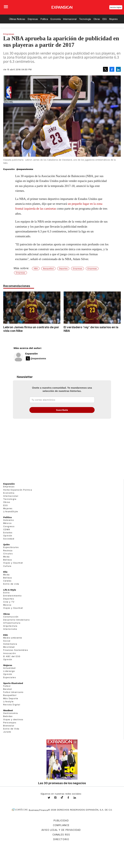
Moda (6, 557)
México (7, 523)
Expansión (31, 354)
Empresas (33, 19)
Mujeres (114, 19)
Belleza (8, 560)
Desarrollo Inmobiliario (16, 620)
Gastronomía (10, 713)
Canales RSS (61, 835)
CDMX (7, 529)
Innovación (10, 653)
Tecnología (85, 19)
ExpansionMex (71, 798)
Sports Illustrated (13, 683)
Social (7, 641)
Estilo (6, 593)
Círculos (8, 554)
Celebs (7, 581)
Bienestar (9, 726)
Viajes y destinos (13, 720)
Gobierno (9, 520)
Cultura (7, 566)
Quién (6, 544)
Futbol (7, 686)
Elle (5, 572)
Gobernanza (10, 644)
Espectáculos (11, 547)
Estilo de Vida (11, 729)
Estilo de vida (11, 584)
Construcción (11, 617)
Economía (56, 19)
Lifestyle (8, 702)
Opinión (8, 536)
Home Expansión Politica (18, 490)
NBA (36, 269)
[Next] (117, 306)
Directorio (61, 839)
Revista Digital (116, 7)
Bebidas (8, 716)
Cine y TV (9, 602)
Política (44, 19)
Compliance (61, 825)
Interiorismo (10, 629)
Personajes (10, 723)
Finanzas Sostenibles (16, 650)
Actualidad (9, 668)
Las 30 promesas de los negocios (62, 783)
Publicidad (61, 820)
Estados (8, 533)
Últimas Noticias (17, 19)
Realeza (8, 551)
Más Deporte (11, 698)
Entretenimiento (12, 596)
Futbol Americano (13, 692)
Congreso (9, 526)
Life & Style (10, 590)
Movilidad (9, 647)
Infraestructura (12, 623)
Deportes (63, 269)
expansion (77, 798)
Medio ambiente (13, 638)
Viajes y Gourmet (13, 563)
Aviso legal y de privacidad (61, 830)
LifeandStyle (11, 512)
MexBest (8, 710)
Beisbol (8, 689)
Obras (97, 19)
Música (7, 605)
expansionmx (51, 798)
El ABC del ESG (12, 656)
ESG (105, 19)
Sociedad (9, 539)
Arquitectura (10, 626)
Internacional (70, 19)
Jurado (7, 732)
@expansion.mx (62, 797)
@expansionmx (25, 169)
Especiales (10, 677)
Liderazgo (9, 671)
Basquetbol (48, 269)
